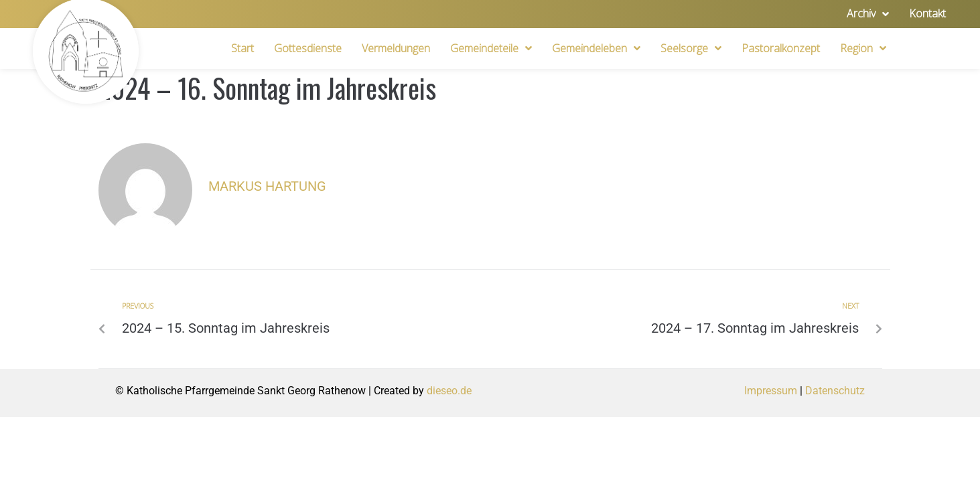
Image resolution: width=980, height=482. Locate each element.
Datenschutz (835, 391)
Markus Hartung (267, 186)
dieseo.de (449, 391)
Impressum (771, 391)
